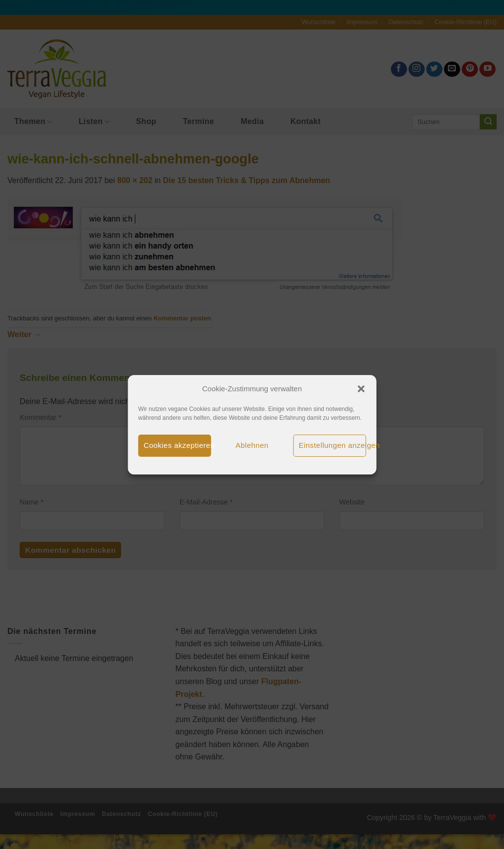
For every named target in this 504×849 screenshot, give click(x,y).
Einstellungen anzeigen (332, 445)
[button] (361, 389)
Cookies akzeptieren (177, 445)
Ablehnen (252, 445)
